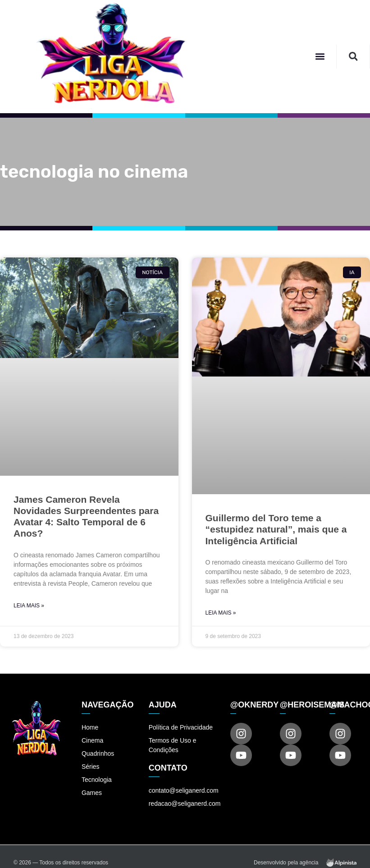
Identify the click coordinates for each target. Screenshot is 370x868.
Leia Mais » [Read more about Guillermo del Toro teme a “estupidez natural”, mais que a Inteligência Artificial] (221, 613)
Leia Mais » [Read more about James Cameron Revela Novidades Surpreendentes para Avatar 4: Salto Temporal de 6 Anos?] (29, 606)
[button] (320, 57)
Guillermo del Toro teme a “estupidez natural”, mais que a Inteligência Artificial (276, 529)
